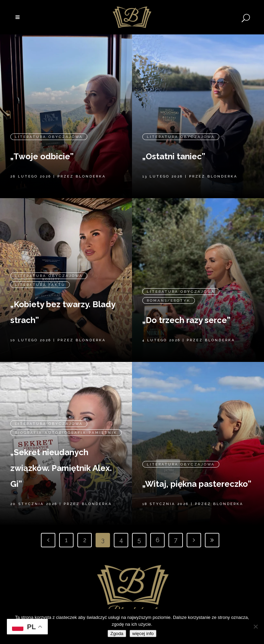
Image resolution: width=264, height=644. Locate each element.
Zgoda (117, 634)
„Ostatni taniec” (174, 142)
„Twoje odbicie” (42, 142)
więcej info (143, 634)
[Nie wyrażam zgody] (255, 626)
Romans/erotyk (169, 286)
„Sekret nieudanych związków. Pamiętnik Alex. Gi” (61, 454)
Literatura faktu (40, 268)
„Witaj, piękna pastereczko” (197, 467)
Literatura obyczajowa (49, 123)
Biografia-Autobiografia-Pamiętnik (66, 418)
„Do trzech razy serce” (186, 306)
